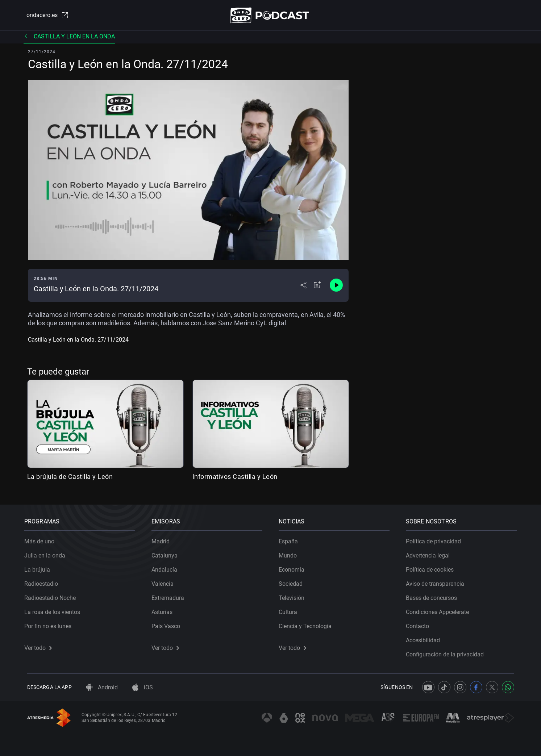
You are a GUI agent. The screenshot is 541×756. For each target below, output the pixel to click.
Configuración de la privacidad (448, 652)
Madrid (163, 539)
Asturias (165, 609)
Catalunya (167, 553)
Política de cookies (433, 567)
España (291, 539)
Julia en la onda (48, 553)
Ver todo (41, 645)
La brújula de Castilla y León (70, 478)
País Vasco (169, 624)
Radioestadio (44, 581)
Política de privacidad (436, 539)
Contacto (420, 624)
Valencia (165, 581)
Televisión (294, 595)
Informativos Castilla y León (235, 478)
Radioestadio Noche (53, 595)
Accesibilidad (426, 638)
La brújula (40, 567)
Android (102, 687)
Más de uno (42, 539)
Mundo (291, 553)
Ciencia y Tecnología (308, 624)
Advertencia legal (431, 553)
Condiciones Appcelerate (440, 609)
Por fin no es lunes (51, 624)
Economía (294, 567)
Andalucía (167, 567)
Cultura (291, 609)
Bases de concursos (434, 595)
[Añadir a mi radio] (317, 287)
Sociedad (294, 581)
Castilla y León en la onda (69, 38)
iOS (143, 687)
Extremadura (171, 595)
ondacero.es (45, 16)
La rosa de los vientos (55, 609)
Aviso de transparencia (438, 581)
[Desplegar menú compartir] (303, 287)
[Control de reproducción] (336, 287)
